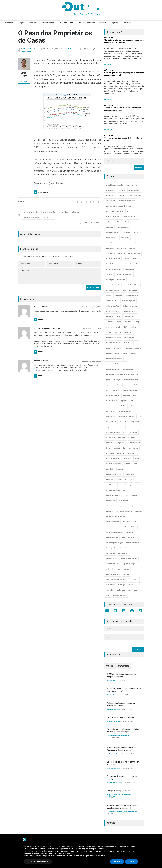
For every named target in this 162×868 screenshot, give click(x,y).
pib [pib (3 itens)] (124, 490)
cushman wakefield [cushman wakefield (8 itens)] (112, 306)
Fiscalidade (111, 681)
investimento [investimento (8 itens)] (110, 416)
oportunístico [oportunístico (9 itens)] (130, 474)
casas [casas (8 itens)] (135, 259)
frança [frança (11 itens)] (125, 353)
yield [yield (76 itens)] (108, 595)
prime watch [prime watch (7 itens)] (136, 506)
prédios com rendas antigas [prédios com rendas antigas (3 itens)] (115, 516)
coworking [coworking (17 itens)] (119, 296)
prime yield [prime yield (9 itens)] (110, 511)
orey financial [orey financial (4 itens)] (130, 480)
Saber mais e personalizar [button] (38, 861)
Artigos (21, 23)
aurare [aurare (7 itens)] (129, 211)
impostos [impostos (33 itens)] (124, 401)
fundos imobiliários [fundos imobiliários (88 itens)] (113, 369)
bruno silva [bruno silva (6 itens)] (110, 248)
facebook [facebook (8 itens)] (128, 332)
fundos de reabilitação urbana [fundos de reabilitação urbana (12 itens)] (116, 364)
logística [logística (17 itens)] (117, 448)
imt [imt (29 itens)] (132, 401)
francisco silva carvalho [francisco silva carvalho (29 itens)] (133, 348)
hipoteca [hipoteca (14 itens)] (109, 385)
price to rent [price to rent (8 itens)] (124, 506)
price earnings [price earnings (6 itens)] (124, 501)
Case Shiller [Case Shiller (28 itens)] (110, 264)
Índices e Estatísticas (87, 23)
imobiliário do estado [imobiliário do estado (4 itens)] (130, 390)
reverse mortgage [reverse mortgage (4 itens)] (112, 537)
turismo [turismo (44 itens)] (132, 585)
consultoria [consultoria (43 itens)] (121, 280)
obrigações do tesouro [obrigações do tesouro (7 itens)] (114, 474)
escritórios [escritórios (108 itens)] (129, 322)
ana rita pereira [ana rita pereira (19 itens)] (111, 196)
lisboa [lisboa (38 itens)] (108, 448)
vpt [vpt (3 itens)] (129, 590)
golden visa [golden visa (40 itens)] (110, 374)
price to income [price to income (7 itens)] (111, 506)
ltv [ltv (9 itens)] (124, 448)
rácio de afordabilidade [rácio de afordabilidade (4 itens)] (129, 559)
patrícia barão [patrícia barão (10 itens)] (135, 485)
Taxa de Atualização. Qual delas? (120, 717)
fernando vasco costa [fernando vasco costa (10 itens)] (113, 338)
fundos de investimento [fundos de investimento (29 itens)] (114, 359)
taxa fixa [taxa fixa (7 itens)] (126, 574)
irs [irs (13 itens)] (121, 422)
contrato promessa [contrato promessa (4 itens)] (112, 290)
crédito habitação (49, 212)
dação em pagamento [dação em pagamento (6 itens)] (130, 306)
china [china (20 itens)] (137, 264)
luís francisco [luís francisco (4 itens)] (133, 448)
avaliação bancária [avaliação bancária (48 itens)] (112, 217)
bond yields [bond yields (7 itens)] (125, 238)
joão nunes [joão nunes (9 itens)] (110, 443)
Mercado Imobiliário (31, 49)
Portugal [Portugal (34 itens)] (134, 495)
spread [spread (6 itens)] (127, 569)
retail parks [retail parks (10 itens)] (129, 532)
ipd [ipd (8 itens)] (140, 416)
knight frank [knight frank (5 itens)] (121, 443)
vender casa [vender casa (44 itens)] (120, 590)
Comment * (59, 276)
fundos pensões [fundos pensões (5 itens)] (128, 369)
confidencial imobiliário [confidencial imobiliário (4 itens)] (124, 274)
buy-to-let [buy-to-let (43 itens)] (133, 248)
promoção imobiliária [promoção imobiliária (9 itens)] (124, 511)
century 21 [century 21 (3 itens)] (128, 264)
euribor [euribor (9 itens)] (133, 327)
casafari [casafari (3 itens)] (126, 259)
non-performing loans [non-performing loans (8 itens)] (113, 464)
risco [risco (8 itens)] (128, 548)
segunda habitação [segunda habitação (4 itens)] (129, 564)
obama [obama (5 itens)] (120, 469)
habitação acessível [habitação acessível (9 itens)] (131, 380)
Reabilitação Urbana (122, 736)
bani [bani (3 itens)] (136, 222)
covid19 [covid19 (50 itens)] (109, 296)
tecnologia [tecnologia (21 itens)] (122, 585)
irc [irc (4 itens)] (107, 422)
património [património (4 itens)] (123, 485)
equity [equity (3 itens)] (119, 322)
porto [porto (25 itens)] (126, 495)
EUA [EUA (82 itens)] (126, 327)
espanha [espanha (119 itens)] (109, 327)
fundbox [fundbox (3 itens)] (133, 353)
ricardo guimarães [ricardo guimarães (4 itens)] (132, 543)
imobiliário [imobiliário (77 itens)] (115, 390)
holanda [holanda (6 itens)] (118, 385)
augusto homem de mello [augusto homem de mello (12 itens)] (115, 211)
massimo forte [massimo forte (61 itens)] (133, 453)
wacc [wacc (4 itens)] (136, 590)
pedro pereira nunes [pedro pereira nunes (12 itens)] (113, 490)
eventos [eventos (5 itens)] (118, 332)
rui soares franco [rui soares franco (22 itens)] (112, 559)
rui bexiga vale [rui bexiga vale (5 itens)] (123, 553)
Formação (33, 23)
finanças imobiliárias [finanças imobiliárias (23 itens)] (113, 343)
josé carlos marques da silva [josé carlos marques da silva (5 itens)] (116, 432)
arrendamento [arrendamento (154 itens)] (111, 201)
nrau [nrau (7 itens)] (135, 464)
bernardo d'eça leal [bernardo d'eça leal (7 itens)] (112, 232)
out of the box (49, 217)
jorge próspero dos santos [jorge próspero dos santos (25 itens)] (115, 427)
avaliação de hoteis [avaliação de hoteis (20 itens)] (129, 217)
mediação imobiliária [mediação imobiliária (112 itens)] (113, 459)
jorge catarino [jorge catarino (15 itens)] (136, 422)
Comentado (124, 666)
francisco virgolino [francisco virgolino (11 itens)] (112, 353)
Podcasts (63, 23)
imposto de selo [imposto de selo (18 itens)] (111, 401)
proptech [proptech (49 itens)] (138, 511)
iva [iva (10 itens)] (126, 422)
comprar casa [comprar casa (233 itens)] (130, 269)
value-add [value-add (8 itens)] (109, 590)
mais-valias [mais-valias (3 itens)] (110, 453)
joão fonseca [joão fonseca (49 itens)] (110, 438)
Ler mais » (108, 64)
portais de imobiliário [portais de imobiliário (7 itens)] (113, 495)
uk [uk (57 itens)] (139, 585)
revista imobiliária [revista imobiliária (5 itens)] (128, 537)
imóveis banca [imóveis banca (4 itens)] (111, 406)
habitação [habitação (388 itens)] (117, 380)
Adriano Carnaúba (41, 361)
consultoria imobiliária (32, 212)
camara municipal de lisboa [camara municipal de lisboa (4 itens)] (115, 253)
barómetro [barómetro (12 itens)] (109, 227)
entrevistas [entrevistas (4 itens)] (110, 322)
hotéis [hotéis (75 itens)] (136, 385)
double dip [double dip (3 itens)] (110, 317)
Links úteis (102, 23)
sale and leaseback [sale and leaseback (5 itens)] (112, 564)
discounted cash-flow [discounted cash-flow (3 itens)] (113, 311)
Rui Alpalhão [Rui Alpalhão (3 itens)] (110, 553)
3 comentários (26, 51)
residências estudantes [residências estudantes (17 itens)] (114, 532)
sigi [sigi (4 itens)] (119, 569)
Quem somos (8, 23)
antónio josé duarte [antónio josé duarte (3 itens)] (135, 196)
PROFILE (24, 81)
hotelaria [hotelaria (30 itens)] (128, 385)
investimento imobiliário (32, 217)
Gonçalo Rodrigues (71, 49)
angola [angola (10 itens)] (122, 196)
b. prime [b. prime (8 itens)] (128, 222)
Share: (21, 202)
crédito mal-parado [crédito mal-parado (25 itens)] (128, 301)
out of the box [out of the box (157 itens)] (111, 485)
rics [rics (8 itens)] (121, 548)
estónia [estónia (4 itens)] (118, 327)
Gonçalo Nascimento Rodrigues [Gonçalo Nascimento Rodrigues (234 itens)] (128, 374)
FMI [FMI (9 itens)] (136, 343)
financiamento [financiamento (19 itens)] (129, 338)
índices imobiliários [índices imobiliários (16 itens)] (120, 595)
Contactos (127, 23)
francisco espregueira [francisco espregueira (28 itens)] (113, 348)
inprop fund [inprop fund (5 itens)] (110, 411)
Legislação (116, 23)
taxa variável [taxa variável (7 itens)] (110, 585)
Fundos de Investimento (115, 812)
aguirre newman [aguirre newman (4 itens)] (132, 185)
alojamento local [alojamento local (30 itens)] (135, 190)
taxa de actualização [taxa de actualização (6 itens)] (113, 574)
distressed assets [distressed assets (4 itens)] (130, 311)
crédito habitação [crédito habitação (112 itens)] (132, 296)
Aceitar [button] (132, 861)
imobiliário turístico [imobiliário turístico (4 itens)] (130, 395)
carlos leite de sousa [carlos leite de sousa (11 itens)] (113, 259)
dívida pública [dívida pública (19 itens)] (129, 317)
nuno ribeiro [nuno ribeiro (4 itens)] (110, 469)
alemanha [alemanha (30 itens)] (122, 190)
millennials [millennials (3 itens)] (128, 459)
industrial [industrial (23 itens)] (123, 406)
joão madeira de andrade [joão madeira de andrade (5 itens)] (127, 438)
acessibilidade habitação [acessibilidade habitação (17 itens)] (114, 185)
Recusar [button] (117, 861)
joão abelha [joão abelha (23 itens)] (133, 432)
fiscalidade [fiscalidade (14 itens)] (128, 343)
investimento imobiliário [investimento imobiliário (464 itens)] (127, 416)
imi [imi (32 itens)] (107, 390)
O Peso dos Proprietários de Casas (55, 37)
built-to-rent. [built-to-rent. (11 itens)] (121, 248)
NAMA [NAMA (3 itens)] (137, 459)
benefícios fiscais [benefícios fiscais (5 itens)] (123, 227)
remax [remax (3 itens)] (108, 527)
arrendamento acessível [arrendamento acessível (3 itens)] (127, 201)
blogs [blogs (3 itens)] (136, 232)
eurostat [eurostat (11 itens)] (109, 332)
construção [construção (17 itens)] (110, 280)
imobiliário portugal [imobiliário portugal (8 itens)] (113, 395)
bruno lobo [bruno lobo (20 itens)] (134, 243)
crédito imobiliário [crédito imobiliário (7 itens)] (112, 301)
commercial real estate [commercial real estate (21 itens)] (114, 269)
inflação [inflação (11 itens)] (132, 406)
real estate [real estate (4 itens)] (126, 522)
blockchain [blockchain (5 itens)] (126, 232)
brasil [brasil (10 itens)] (125, 243)
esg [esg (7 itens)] (137, 322)
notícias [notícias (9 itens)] (127, 464)
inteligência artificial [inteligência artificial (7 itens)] (124, 411)
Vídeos (73, 23)
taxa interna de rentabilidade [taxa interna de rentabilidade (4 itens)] (116, 580)
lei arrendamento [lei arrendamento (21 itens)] (135, 443)
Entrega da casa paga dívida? (119, 791)
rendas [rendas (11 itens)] (116, 527)
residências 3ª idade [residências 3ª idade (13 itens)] (129, 527)
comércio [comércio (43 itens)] (109, 274)
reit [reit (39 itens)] (135, 522)
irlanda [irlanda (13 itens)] (114, 422)
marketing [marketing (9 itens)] (121, 453)
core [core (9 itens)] (124, 290)
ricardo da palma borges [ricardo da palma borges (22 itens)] (114, 543)
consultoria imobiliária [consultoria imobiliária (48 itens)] (131, 285)
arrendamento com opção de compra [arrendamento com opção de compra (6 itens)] (119, 206)
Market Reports (48, 23)
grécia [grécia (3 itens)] (108, 380)
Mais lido (110, 666)
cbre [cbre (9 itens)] (119, 264)
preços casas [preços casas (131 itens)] (110, 501)
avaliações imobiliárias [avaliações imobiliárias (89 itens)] (114, 222)
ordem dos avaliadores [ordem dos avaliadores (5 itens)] (114, 480)
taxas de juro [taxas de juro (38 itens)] (134, 580)
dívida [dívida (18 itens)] (119, 317)
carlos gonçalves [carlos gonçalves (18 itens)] (134, 253)
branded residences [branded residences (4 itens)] (113, 243)
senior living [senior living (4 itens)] (110, 569)
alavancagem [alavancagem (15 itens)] (110, 190)
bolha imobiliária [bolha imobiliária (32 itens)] (112, 238)
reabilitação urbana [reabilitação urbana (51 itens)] (112, 522)
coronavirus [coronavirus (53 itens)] (133, 290)
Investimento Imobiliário (115, 783)
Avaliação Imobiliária (114, 721)
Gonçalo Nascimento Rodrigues (69, 212)
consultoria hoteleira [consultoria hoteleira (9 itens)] (113, 285)
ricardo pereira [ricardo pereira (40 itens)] (111, 548)
